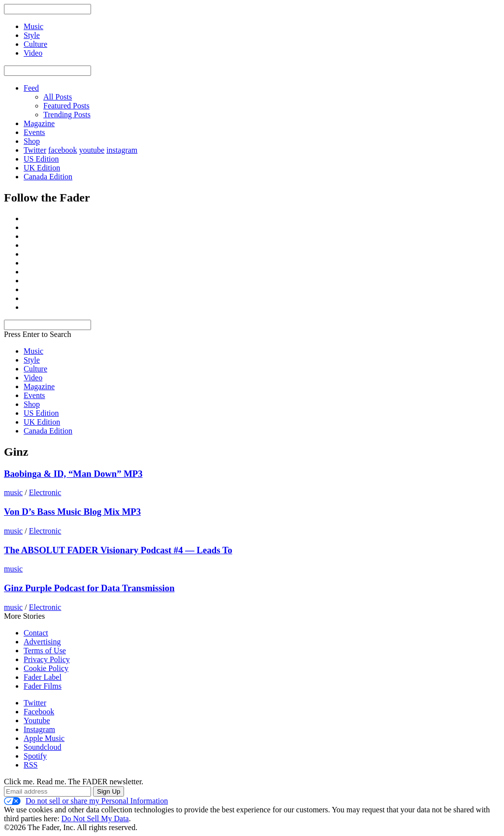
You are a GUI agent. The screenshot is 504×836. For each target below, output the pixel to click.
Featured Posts (66, 106)
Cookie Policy (46, 668)
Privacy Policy (47, 659)
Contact (36, 633)
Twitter (35, 150)
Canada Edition (48, 177)
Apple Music (44, 738)
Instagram (39, 729)
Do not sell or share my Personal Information (86, 801)
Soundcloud (42, 747)
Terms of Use (45, 651)
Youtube (37, 720)
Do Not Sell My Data (95, 819)
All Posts (58, 97)
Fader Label (43, 677)
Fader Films (43, 686)
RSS (31, 765)
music (13, 492)
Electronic (45, 492)
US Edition (41, 159)
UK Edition (42, 168)
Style (32, 360)
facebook (63, 150)
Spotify (35, 756)
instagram (122, 150)
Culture (35, 369)
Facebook (39, 712)
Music (33, 351)
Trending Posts (67, 115)
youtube (92, 150)
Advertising (42, 642)
